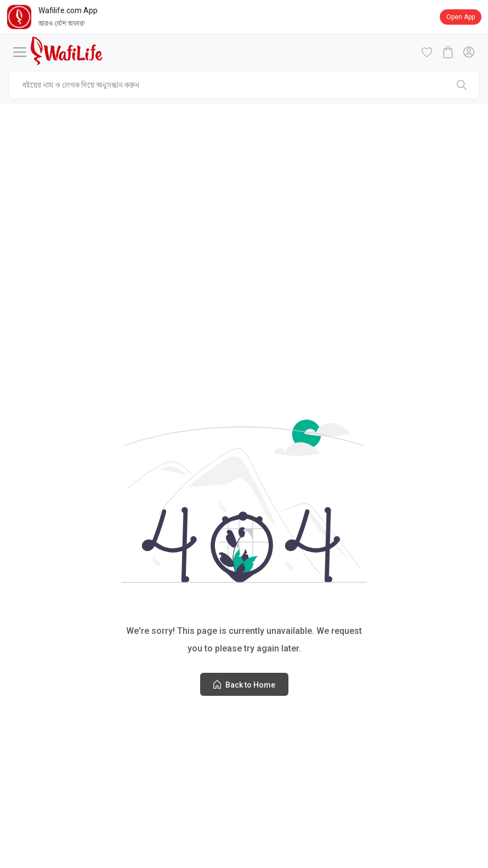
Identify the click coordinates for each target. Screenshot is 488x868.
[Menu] (20, 52)
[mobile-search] (244, 85)
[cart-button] (448, 52)
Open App (461, 17)
